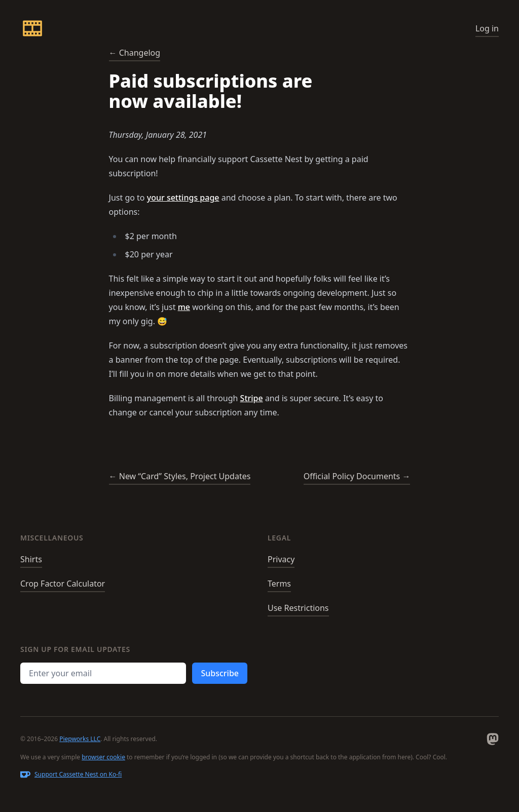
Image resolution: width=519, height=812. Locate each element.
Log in (487, 28)
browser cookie (103, 757)
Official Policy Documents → (357, 476)
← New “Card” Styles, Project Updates (180, 476)
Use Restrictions (298, 608)
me (184, 307)
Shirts (31, 559)
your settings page (183, 198)
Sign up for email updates (75, 649)
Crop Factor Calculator (63, 584)
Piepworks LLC (80, 739)
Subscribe (220, 673)
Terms (279, 584)
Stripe (252, 398)
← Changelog (135, 53)
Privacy (281, 559)
